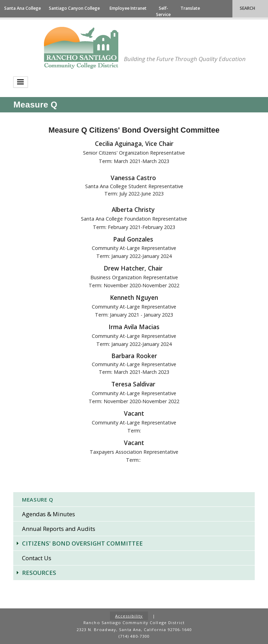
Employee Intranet (128, 8)
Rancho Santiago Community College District (81, 48)
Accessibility (129, 616)
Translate (190, 8)
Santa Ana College (23, 8)
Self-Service (163, 11)
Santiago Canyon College (74, 8)
